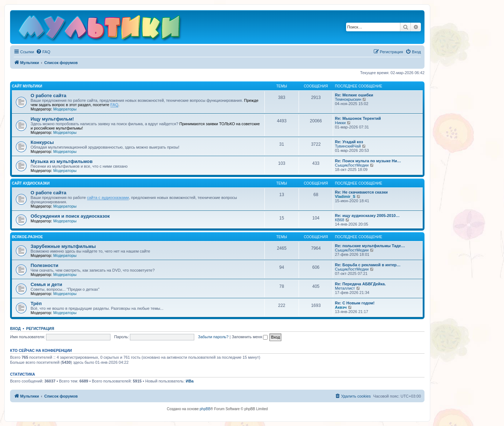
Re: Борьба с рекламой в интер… (368, 265)
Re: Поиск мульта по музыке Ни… (368, 161)
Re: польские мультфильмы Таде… (370, 246)
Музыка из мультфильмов (62, 161)
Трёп (36, 303)
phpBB (205, 409)
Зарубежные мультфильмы (63, 246)
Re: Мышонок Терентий (358, 118)
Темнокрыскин (348, 99)
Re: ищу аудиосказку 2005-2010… (367, 216)
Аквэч (341, 307)
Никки (340, 123)
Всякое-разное (27, 237)
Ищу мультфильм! (52, 119)
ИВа (190, 381)
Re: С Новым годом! (355, 303)
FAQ (114, 105)
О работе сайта (48, 96)
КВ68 (340, 220)
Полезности (44, 265)
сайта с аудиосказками (108, 198)
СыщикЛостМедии (352, 165)
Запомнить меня (250, 337)
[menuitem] (43, 52)
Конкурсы (42, 142)
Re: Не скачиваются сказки (361, 192)
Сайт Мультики (27, 86)
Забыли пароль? (213, 337)
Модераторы (65, 109)
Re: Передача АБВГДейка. (360, 284)
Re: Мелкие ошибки (354, 95)
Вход (15, 328)
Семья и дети (46, 284)
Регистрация (40, 328)
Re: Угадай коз (349, 142)
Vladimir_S (345, 196)
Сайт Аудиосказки (31, 183)
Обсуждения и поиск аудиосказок (70, 216)
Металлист (345, 288)
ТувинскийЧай (348, 146)
